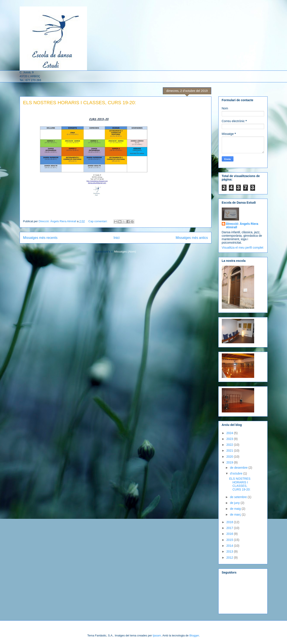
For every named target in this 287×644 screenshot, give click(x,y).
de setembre (239, 497)
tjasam (157, 635)
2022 (230, 445)
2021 (230, 451)
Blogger (194, 635)
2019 (230, 462)
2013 (230, 551)
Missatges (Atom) (125, 252)
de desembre (239, 468)
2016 (230, 534)
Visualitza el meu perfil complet (243, 248)
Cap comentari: (98, 221)
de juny (235, 503)
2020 (230, 457)
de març (236, 515)
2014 (230, 546)
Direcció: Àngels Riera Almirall (242, 225)
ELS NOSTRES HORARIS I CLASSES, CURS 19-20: (80, 103)
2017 (230, 528)
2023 (230, 439)
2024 (230, 433)
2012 (230, 558)
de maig (236, 509)
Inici (117, 238)
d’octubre (237, 473)
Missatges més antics (192, 238)
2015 (230, 540)
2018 (230, 522)
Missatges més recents (40, 238)
